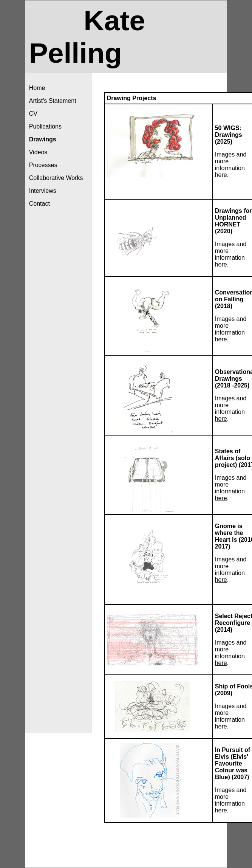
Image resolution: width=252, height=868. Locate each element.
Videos (38, 152)
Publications (45, 126)
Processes (43, 165)
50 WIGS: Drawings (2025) (229, 135)
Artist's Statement (53, 101)
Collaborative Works (56, 178)
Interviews (43, 191)
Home (37, 88)
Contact (39, 204)
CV (33, 114)
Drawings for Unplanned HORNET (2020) (233, 221)
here (221, 175)
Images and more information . (231, 570)
